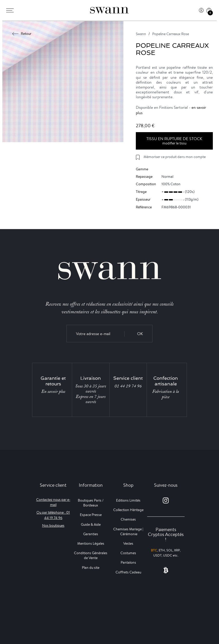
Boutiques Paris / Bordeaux (91, 503)
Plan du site (91, 568)
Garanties (91, 534)
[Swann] (109, 10)
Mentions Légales (91, 543)
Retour (22, 34)
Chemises (128, 519)
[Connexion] (201, 10)
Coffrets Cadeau (128, 572)
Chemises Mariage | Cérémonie (128, 531)
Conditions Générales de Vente (91, 555)
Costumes (128, 553)
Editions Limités (128, 500)
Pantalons (128, 562)
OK (140, 334)
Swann (141, 34)
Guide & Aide (91, 524)
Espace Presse (91, 515)
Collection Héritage (128, 510)
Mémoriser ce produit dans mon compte (175, 157)
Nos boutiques (53, 525)
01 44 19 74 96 (128, 386)
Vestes (128, 543)
